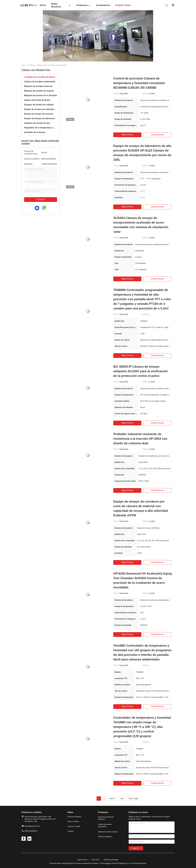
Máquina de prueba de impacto (39, 91)
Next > (112, 799)
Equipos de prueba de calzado (39, 105)
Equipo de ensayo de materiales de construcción (41, 109)
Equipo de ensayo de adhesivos (40, 118)
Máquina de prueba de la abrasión (41, 95)
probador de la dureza (35, 132)
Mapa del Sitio (82, 860)
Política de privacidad (111, 860)
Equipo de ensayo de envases (39, 114)
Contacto (41, 199)
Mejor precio (127, 135)
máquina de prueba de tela (37, 123)
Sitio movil (96, 860)
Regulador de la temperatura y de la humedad (41, 128)
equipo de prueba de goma (37, 100)
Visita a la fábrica (73, 822)
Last (122, 799)
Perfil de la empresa (74, 817)
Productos (32, 65)
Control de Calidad (74, 826)
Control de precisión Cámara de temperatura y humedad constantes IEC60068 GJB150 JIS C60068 (139, 83)
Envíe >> (136, 848)
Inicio (24, 65)
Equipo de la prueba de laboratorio (41, 77)
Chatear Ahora (157, 135)
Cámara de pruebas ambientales (40, 82)
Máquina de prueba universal (38, 86)
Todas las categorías (105, 837)
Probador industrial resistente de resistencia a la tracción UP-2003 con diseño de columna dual (140, 439)
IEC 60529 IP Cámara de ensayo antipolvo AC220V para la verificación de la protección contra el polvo (141, 371)
